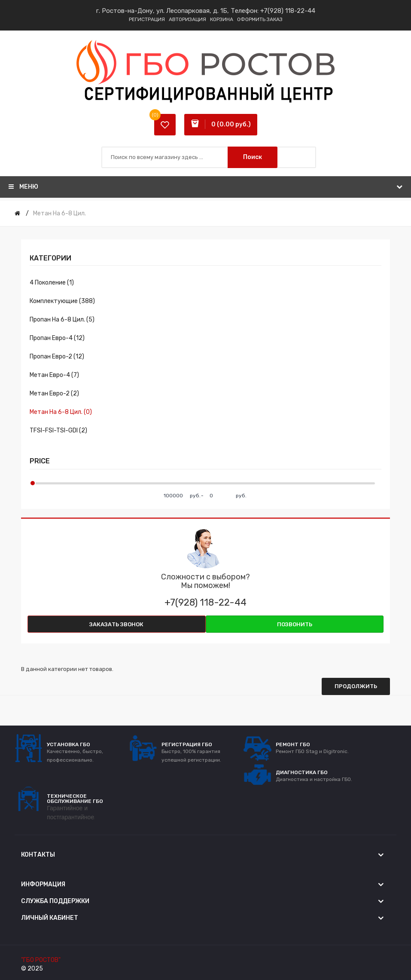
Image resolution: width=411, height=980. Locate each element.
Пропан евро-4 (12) (57, 338)
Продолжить (356, 686)
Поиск (253, 157)
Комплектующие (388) (62, 301)
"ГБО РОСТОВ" (41, 960)
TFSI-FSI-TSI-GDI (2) (58, 430)
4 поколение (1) (52, 283)
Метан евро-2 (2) (54, 394)
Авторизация (187, 19)
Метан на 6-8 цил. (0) (61, 412)
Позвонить (295, 624)
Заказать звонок (116, 624)
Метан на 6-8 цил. (59, 213)
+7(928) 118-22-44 (288, 11)
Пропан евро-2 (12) (57, 357)
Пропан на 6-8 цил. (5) (62, 320)
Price (40, 461)
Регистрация (147, 19)
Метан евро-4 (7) (54, 375)
